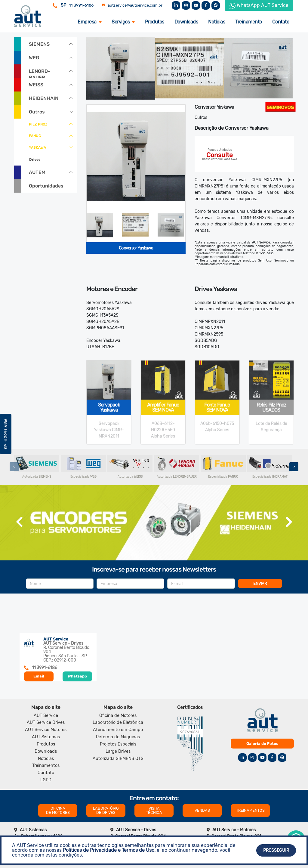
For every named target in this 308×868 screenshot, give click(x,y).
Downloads (186, 22)
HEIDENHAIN (44, 98)
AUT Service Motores (46, 730)
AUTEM (37, 172)
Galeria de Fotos (262, 744)
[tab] (100, 225)
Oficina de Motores (118, 716)
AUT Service (46, 716)
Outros (37, 112)
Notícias (217, 22)
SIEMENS (39, 44)
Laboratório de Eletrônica (118, 722)
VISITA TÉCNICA (154, 810)
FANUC (35, 136)
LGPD (46, 780)
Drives (35, 160)
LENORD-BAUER (40, 73)
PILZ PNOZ (38, 124)
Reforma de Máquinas (118, 737)
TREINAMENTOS (250, 810)
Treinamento (249, 22)
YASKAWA (37, 147)
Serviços (123, 22)
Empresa (89, 22)
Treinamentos (46, 766)
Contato (281, 22)
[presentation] (14, 467)
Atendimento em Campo (118, 730)
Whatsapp (77, 676)
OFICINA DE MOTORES (58, 810)
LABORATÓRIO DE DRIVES (106, 810)
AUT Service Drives (46, 722)
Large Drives (118, 751)
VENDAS (202, 810)
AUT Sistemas (46, 737)
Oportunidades (46, 186)
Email (39, 676)
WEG (34, 58)
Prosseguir (276, 850)
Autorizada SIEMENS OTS (118, 759)
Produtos (155, 22)
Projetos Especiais (118, 744)
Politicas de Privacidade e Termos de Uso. (109, 850)
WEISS (36, 85)
